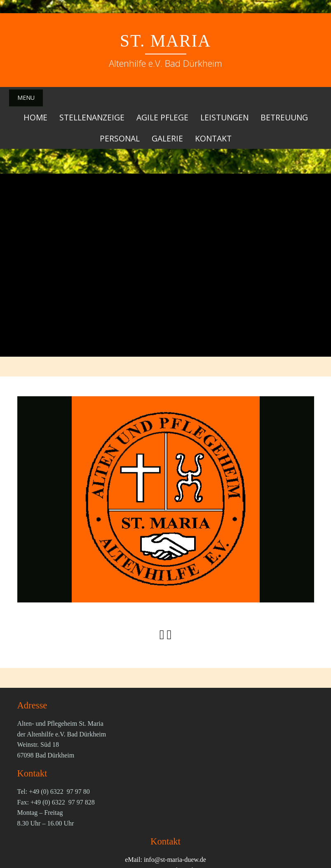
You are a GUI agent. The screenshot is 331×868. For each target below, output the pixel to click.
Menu (26, 98)
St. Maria (165, 41)
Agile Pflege (162, 117)
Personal (120, 138)
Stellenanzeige (92, 117)
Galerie (167, 138)
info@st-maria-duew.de (175, 859)
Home (35, 117)
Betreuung (284, 117)
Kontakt (213, 138)
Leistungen (224, 117)
